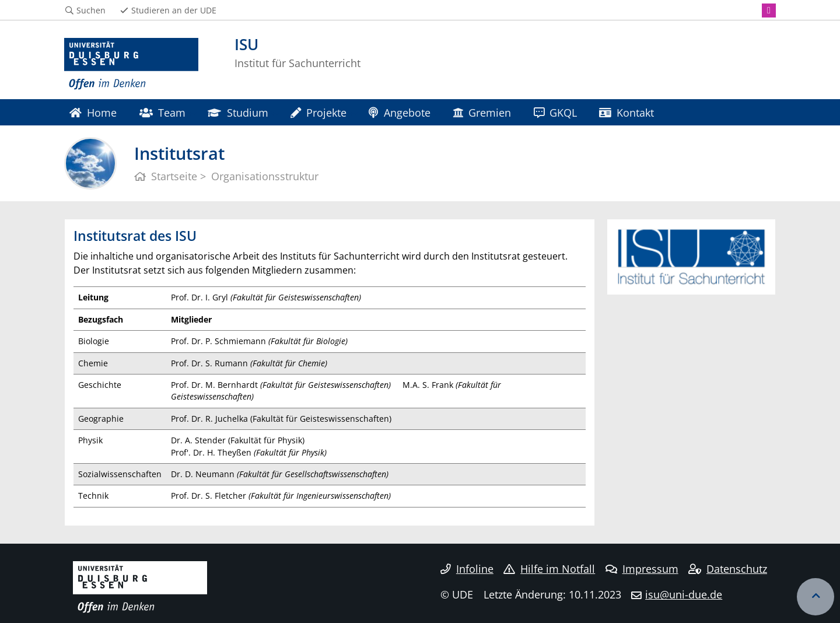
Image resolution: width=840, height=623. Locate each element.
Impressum (642, 569)
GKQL (555, 112)
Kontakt (626, 112)
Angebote (399, 112)
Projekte (318, 112)
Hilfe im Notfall (549, 569)
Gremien (482, 112)
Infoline (467, 569)
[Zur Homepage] (131, 64)
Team (162, 112)
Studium (238, 112)
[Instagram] (769, 10)
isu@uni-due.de (684, 594)
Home (93, 112)
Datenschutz (728, 569)
